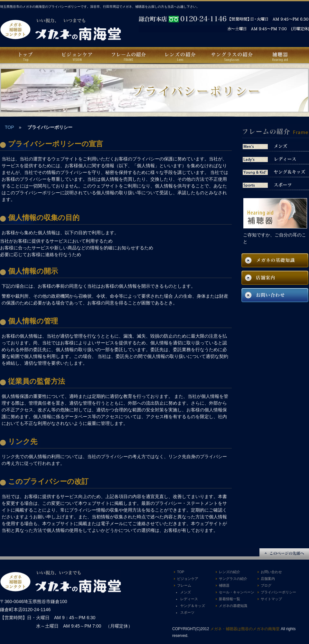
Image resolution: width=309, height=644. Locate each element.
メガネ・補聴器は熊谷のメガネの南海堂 (245, 629)
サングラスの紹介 (233, 579)
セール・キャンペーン (237, 592)
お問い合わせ (271, 572)
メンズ (186, 592)
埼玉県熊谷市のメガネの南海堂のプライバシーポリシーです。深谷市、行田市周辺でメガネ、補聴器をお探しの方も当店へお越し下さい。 (100, 7)
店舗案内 (268, 579)
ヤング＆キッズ (193, 606)
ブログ (266, 585)
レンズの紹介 (229, 572)
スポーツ (187, 612)
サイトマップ (271, 599)
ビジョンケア (188, 579)
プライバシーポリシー (278, 592)
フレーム (184, 585)
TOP (9, 127)
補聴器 (224, 585)
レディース (189, 599)
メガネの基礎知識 (233, 606)
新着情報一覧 (229, 599)
